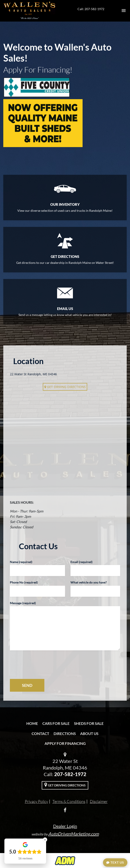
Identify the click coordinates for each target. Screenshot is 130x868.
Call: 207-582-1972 (91, 9)
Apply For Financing (65, 743)
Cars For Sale (56, 723)
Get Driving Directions (65, 387)
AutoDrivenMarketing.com (74, 834)
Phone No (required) (24, 582)
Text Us (115, 862)
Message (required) (23, 603)
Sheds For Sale (89, 723)
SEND (27, 685)
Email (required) (81, 562)
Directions (65, 734)
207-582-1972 (70, 774)
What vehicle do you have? (89, 582)
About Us (89, 734)
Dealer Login (65, 826)
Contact (40, 734)
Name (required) (21, 562)
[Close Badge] (45, 840)
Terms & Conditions (69, 801)
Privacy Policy (36, 801)
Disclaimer (99, 801)
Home (32, 723)
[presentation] (43, 665)
